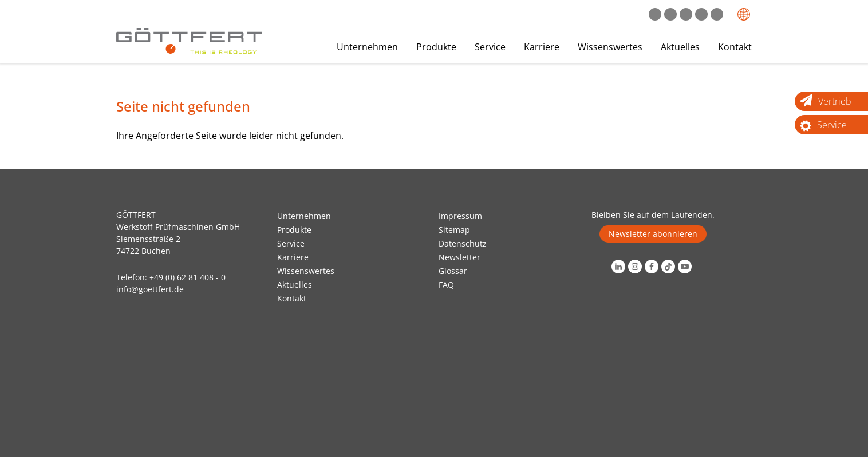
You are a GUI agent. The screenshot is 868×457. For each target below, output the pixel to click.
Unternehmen (367, 47)
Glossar (453, 271)
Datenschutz (463, 243)
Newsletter (459, 257)
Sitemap (454, 230)
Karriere (542, 47)
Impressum (460, 216)
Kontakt (735, 47)
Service (490, 47)
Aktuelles (680, 47)
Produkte (436, 47)
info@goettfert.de (150, 289)
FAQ (446, 285)
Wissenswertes (610, 47)
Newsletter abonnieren (653, 234)
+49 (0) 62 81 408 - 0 (188, 277)
